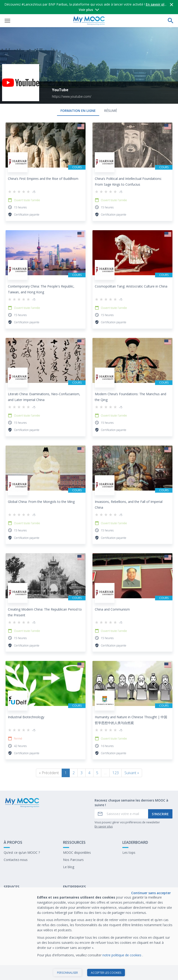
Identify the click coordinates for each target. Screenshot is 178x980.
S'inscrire (160, 814)
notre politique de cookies (122, 955)
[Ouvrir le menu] (7, 21)
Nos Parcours (73, 860)
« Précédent (49, 773)
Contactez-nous (16, 860)
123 (116, 773)
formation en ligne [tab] (78, 111)
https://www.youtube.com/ (72, 96)
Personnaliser (67, 973)
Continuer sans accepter (151, 893)
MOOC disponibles (77, 852)
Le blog (69, 867)
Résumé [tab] (111, 111)
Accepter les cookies (106, 973)
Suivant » (132, 773)
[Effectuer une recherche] (171, 21)
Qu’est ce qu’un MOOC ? (22, 852)
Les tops (129, 852)
